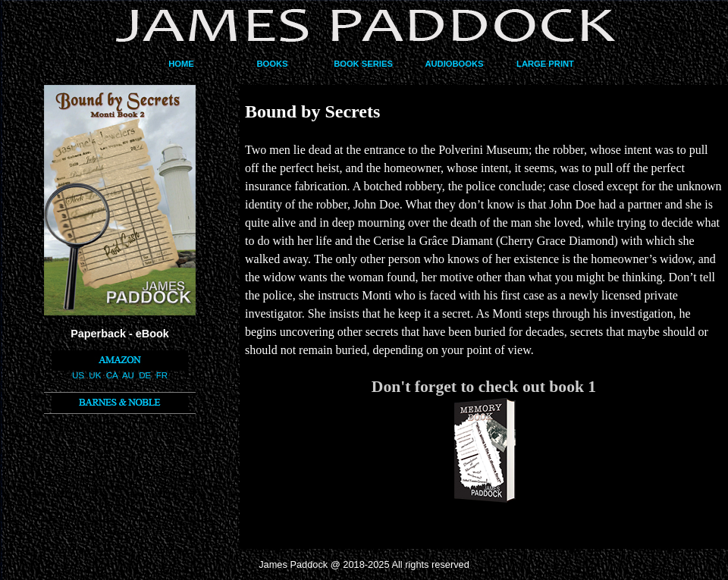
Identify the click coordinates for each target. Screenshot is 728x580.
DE (145, 375)
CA (112, 375)
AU (128, 375)
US (78, 375)
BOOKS (272, 64)
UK (95, 375)
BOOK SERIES (363, 64)
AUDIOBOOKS (454, 64)
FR (162, 375)
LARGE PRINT (545, 64)
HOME (181, 64)
